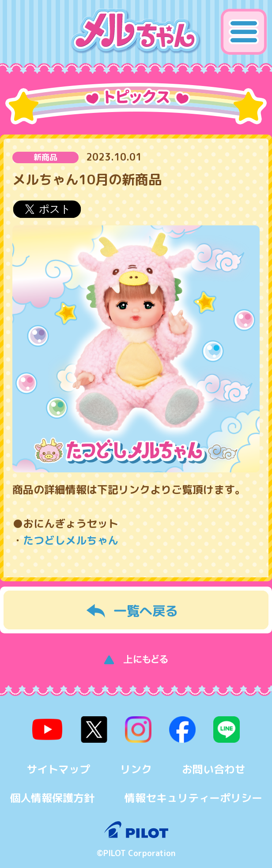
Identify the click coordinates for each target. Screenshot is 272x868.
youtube (48, 730)
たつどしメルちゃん (71, 540)
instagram (138, 730)
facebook (182, 730)
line (227, 730)
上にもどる (136, 658)
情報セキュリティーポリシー (193, 798)
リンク (136, 769)
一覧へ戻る (136, 610)
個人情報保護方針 (52, 798)
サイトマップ (58, 769)
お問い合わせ (214, 769)
